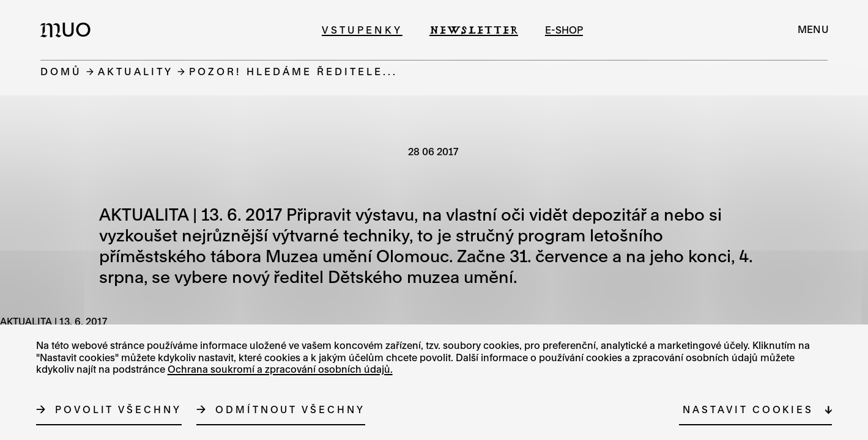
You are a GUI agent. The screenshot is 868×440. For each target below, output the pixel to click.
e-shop (564, 30)
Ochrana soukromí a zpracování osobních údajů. (280, 369)
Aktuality (135, 71)
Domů (61, 71)
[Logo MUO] (69, 29)
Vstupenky (362, 30)
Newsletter (474, 30)
